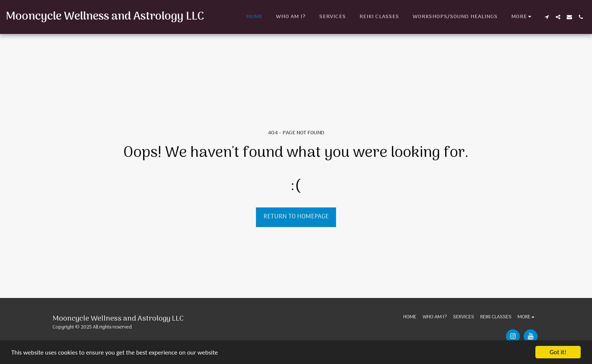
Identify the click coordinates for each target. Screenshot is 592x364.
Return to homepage (296, 217)
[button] (547, 17)
